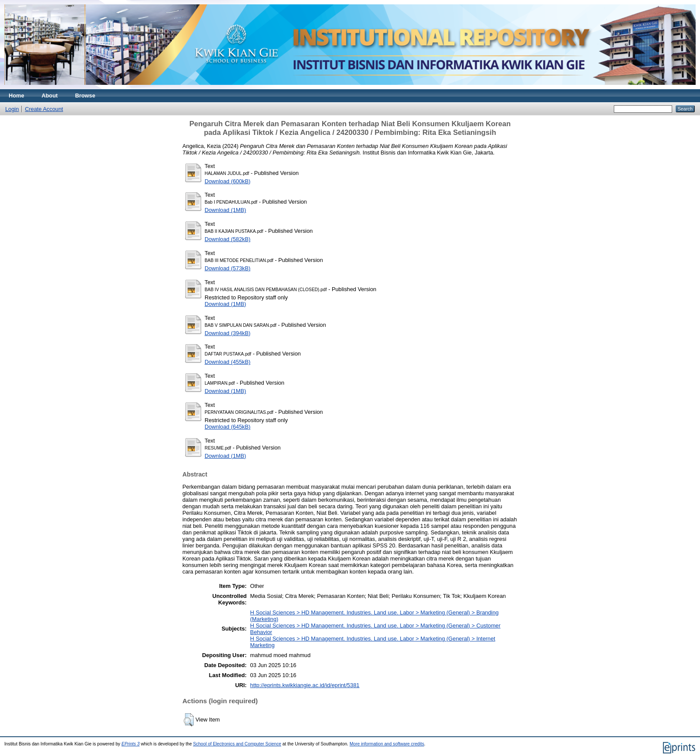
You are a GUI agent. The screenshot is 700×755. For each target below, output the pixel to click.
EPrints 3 (131, 744)
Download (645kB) (227, 427)
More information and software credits (387, 744)
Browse (85, 96)
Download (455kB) (227, 362)
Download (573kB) (227, 268)
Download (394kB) (227, 333)
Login (12, 109)
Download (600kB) (227, 181)
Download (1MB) (225, 210)
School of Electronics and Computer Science (237, 744)
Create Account (44, 109)
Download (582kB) (227, 239)
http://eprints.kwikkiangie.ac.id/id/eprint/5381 (305, 685)
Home (17, 96)
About (50, 96)
